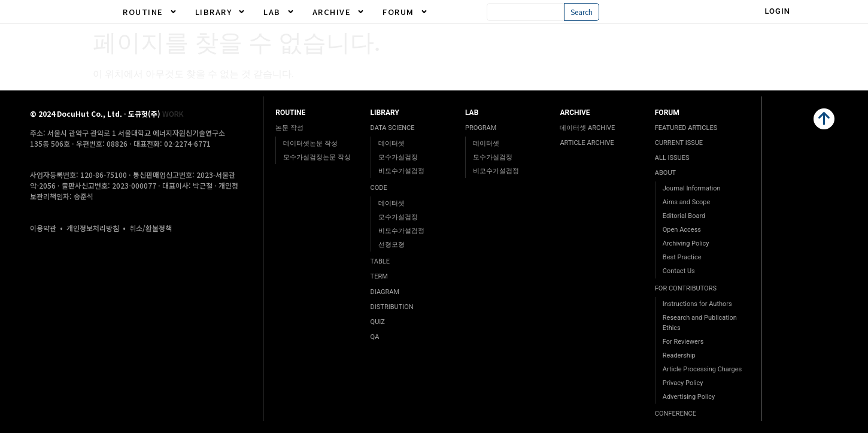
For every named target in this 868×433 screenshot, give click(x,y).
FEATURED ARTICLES (686, 128)
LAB (279, 12)
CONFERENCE (676, 414)
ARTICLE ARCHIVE (587, 143)
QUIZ (378, 322)
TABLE (380, 261)
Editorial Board (684, 216)
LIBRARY (221, 12)
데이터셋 (391, 143)
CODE (379, 188)
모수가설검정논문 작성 (317, 157)
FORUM (405, 12)
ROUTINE (150, 12)
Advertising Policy (689, 397)
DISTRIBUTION (392, 307)
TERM (379, 276)
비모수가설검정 (401, 171)
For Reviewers (683, 342)
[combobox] (526, 12)
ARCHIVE (339, 12)
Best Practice (682, 257)
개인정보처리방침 (93, 228)
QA (375, 337)
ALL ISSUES (672, 158)
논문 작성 (289, 128)
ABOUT (665, 173)
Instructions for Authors (697, 304)
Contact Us (679, 271)
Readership (679, 355)
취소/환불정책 (151, 228)
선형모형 (391, 245)
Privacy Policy (683, 383)
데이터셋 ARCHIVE (587, 128)
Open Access (682, 230)
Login (777, 11)
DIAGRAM (385, 292)
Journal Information (692, 188)
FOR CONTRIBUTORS (686, 288)
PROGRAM (481, 128)
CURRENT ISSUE (679, 143)
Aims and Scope (686, 202)
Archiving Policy (686, 243)
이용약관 (43, 228)
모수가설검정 (398, 157)
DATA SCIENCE (393, 128)
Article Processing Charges (702, 369)
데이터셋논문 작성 (310, 143)
